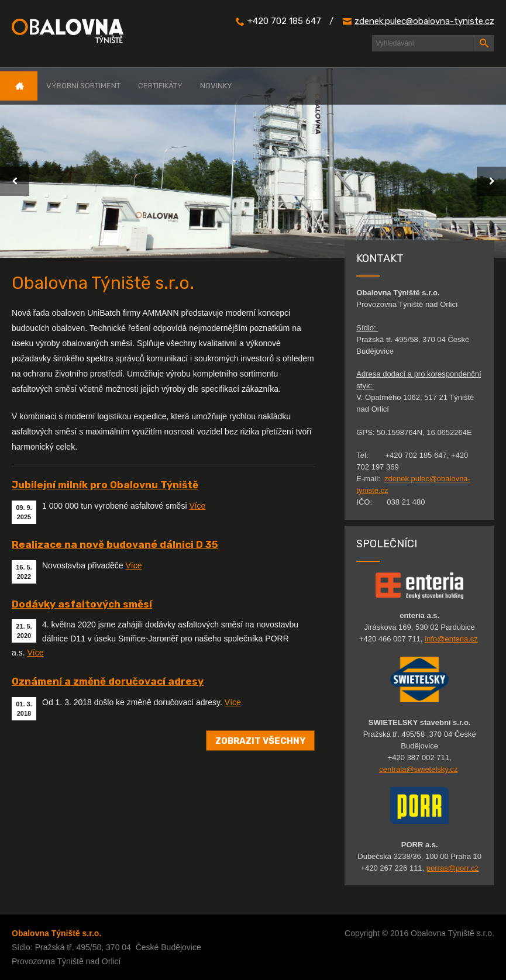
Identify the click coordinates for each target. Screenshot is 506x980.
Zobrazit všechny (260, 740)
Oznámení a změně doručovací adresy (108, 681)
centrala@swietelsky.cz (418, 769)
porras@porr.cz (452, 868)
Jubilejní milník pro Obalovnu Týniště (105, 485)
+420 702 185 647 (284, 21)
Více (197, 506)
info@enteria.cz (451, 639)
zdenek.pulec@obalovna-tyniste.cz (424, 21)
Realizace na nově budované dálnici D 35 (115, 544)
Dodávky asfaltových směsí (82, 604)
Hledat (484, 43)
